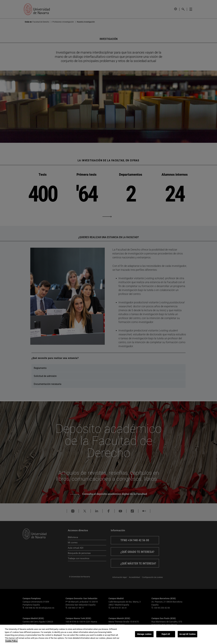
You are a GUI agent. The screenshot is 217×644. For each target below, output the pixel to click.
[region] (108, 634)
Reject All (166, 634)
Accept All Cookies (187, 634)
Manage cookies (144, 634)
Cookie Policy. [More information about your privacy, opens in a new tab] (11, 641)
